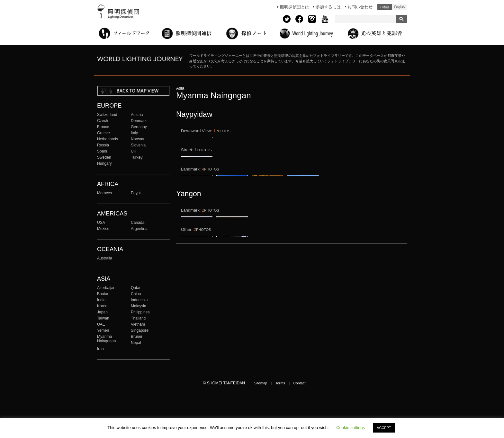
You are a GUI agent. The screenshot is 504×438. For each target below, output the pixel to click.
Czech (103, 121)
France (103, 127)
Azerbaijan (106, 288)
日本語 (385, 7)
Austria (137, 115)
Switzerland (107, 115)
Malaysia (139, 306)
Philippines (140, 312)
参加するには (328, 7)
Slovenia (138, 145)
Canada (138, 223)
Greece (104, 133)
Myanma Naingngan (106, 339)
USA (101, 223)
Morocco (104, 193)
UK (134, 151)
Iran (100, 349)
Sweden (104, 157)
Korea (102, 306)
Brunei (136, 337)
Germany (139, 127)
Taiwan (103, 318)
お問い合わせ (360, 7)
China (136, 294)
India (101, 300)
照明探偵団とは (295, 7)
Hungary (104, 163)
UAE (101, 324)
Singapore (140, 330)
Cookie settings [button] (351, 428)
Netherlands (108, 139)
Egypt (136, 193)
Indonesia (139, 300)
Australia (105, 258)
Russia (103, 145)
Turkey (137, 157)
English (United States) (400, 7)
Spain (102, 151)
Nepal (136, 343)
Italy (134, 133)
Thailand (138, 318)
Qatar (136, 288)
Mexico (103, 229)
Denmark (139, 121)
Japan (102, 312)
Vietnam (138, 324)
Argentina (139, 229)
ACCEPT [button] (384, 428)
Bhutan (103, 294)
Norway (137, 139)
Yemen (103, 330)
